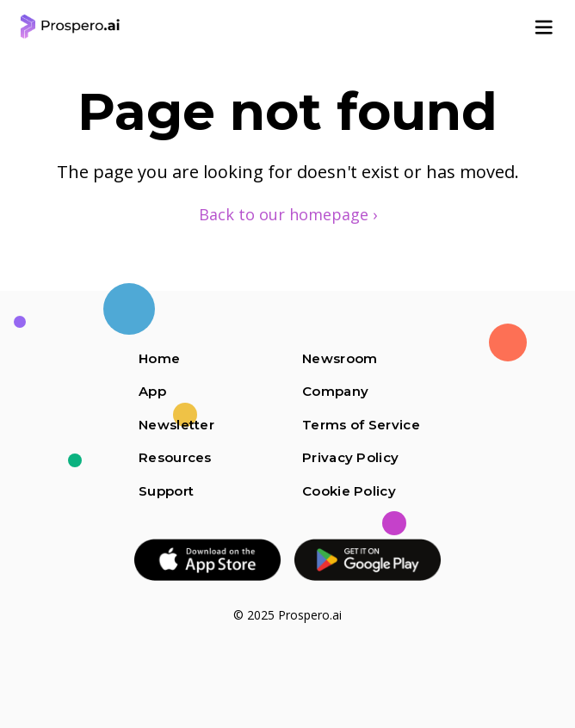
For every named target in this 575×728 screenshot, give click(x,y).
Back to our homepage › (288, 214)
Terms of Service (361, 425)
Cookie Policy (349, 491)
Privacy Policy (350, 457)
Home (159, 358)
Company (335, 391)
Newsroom (340, 358)
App (152, 391)
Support (166, 491)
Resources (175, 457)
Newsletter (176, 425)
